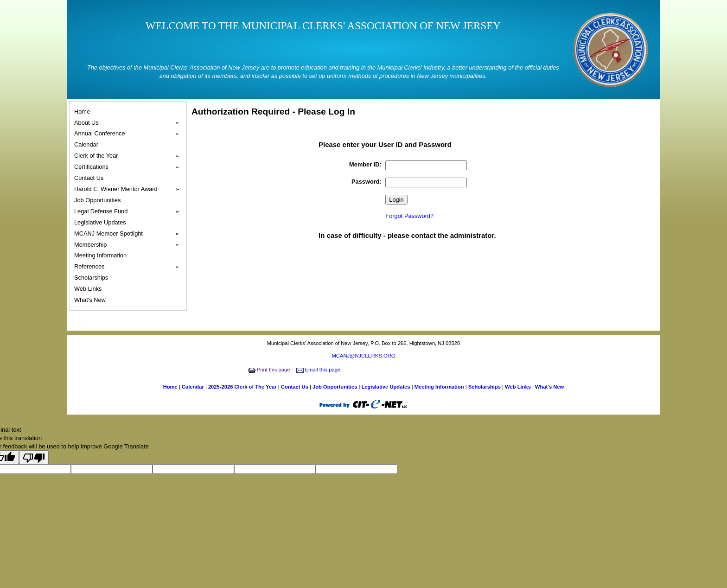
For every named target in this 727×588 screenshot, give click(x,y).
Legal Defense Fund (129, 211)
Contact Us (90, 178)
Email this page (319, 370)
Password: (367, 182)
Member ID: (365, 164)
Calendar (88, 144)
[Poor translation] (34, 457)
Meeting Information (102, 255)
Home (83, 112)
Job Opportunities (99, 200)
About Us (129, 123)
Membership (129, 245)
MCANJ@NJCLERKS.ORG (364, 356)
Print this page (270, 370)
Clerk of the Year (129, 156)
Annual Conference (129, 134)
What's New (91, 300)
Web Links (89, 289)
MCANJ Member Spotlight (129, 234)
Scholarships (92, 278)
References (129, 267)
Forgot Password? (409, 216)
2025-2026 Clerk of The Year (243, 387)
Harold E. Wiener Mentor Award (129, 189)
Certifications (129, 167)
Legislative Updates (101, 222)
